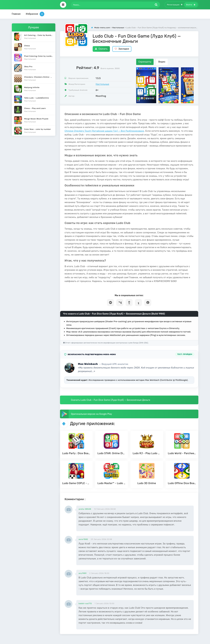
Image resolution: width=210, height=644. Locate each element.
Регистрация (175, 5)
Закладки (122, 49)
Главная (16, 14)
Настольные (103, 84)
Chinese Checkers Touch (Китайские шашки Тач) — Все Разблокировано (104, 131)
